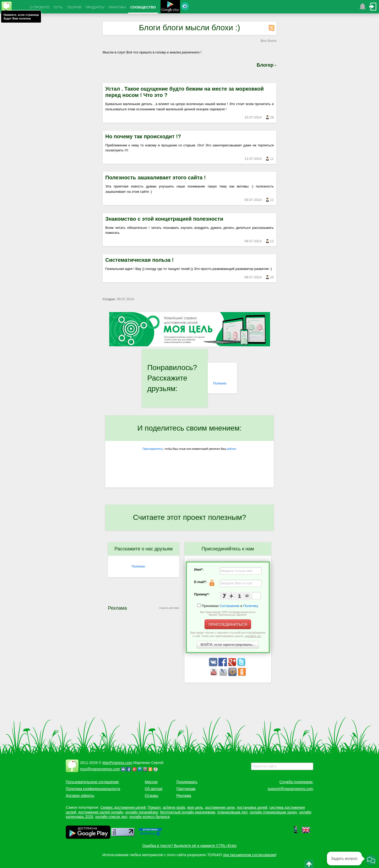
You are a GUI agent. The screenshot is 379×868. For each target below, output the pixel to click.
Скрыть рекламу (169, 608)
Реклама (184, 796)
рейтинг (232, 449)
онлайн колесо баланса (149, 817)
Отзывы (151, 796)
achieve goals (174, 807)
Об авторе (154, 789)
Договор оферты (80, 796)
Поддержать (187, 782)
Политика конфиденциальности (93, 789)
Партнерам (186, 789)
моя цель (195, 807)
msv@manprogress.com (100, 769)
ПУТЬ (58, 7)
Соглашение (230, 606)
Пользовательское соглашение (92, 782)
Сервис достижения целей (123, 807)
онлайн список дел (111, 817)
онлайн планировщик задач (273, 812)
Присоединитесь (153, 449)
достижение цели (220, 807)
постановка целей (252, 807)
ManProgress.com (117, 763)
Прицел (154, 807)
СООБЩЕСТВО (143, 7)
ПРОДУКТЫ (95, 7)
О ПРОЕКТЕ (40, 7)
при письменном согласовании (249, 855)
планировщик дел (233, 812)
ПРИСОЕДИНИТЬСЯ (228, 624)
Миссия (151, 782)
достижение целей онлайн (101, 812)
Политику (251, 606)
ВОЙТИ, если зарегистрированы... (228, 645)
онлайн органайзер (142, 812)
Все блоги (268, 41)
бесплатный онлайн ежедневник (188, 812)
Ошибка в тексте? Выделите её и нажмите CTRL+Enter (190, 846)
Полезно (220, 383)
